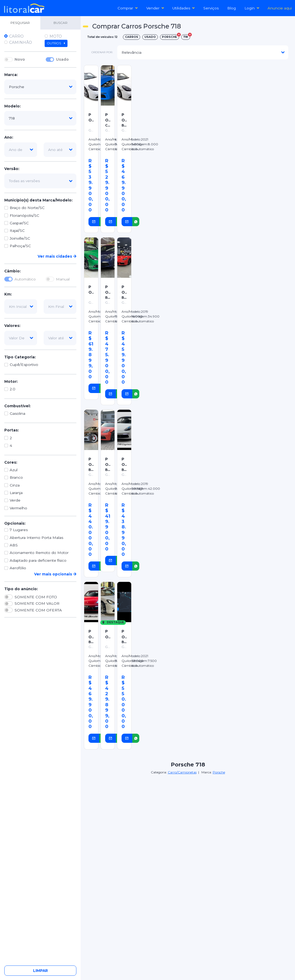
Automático (25, 279)
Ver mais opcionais (55, 574)
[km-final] (60, 307)
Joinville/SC (20, 238)
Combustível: (17, 406)
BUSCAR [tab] (61, 23)
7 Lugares (19, 530)
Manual (63, 279)
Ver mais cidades (57, 256)
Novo (20, 59)
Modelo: (13, 106)
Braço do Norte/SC (27, 208)
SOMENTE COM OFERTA (38, 610)
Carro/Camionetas (182, 772)
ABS (14, 545)
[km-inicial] (21, 307)
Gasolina (17, 413)
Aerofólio (18, 568)
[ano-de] (21, 150)
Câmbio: (13, 271)
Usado (62, 59)
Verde (15, 500)
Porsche (219, 772)
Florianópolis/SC (24, 215)
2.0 (13, 389)
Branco (16, 477)
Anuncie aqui (280, 8)
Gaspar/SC (19, 223)
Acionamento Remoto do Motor (39, 553)
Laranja (16, 493)
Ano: (9, 137)
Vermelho (18, 508)
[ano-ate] (60, 150)
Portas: (12, 430)
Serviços (211, 8)
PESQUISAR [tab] (20, 23)
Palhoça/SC (20, 246)
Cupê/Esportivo (24, 365)
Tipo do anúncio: (21, 589)
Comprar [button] (128, 8)
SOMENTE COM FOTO (36, 597)
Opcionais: (15, 523)
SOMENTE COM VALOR (37, 603)
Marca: (11, 75)
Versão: (12, 169)
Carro (16, 36)
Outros (56, 43)
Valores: (12, 326)
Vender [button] (155, 8)
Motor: (11, 381)
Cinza (15, 485)
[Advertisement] (214, 102)
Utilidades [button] (184, 8)
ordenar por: (102, 52)
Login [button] (252, 8)
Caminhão (21, 42)
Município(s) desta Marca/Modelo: (38, 200)
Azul (14, 470)
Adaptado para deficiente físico (38, 560)
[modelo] (40, 118)
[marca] (40, 87)
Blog (232, 8)
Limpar (40, 971)
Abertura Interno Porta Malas (36, 538)
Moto (56, 36)
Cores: (11, 462)
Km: (8, 294)
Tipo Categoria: (20, 357)
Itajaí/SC (17, 230)
